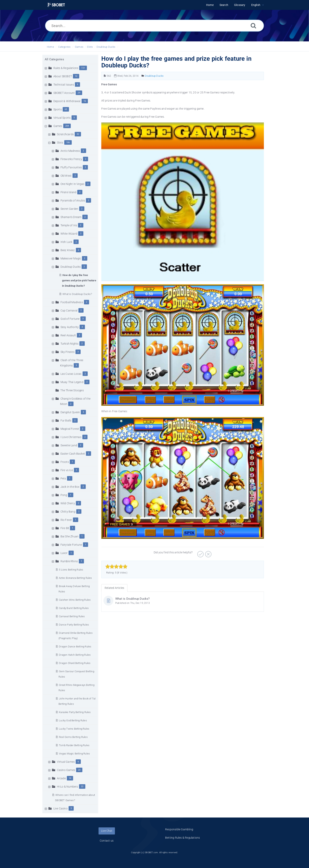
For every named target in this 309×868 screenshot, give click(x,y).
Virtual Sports (62, 118)
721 (83, 68)
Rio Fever (66, 520)
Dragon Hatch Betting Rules (75, 655)
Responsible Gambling (179, 829)
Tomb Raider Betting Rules (74, 745)
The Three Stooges (72, 390)
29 (79, 93)
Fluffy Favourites (71, 167)
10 (76, 76)
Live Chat (107, 831)
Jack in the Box (70, 487)
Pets (63, 478)
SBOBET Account (64, 93)
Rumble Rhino (69, 561)
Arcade (61, 778)
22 (82, 786)
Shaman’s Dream (71, 217)
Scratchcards (65, 134)
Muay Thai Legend (72, 382)
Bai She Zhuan (70, 536)
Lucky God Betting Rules (73, 720)
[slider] (116, 567)
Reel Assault (68, 335)
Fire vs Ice (67, 470)
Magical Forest (70, 429)
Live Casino (60, 808)
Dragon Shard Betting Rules (75, 663)
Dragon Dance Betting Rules (75, 647)
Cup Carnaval (69, 310)
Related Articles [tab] (114, 588)
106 (68, 142)
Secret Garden (69, 209)
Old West (66, 176)
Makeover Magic (71, 258)
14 (70, 778)
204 (67, 126)
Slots (90, 47)
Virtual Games (66, 762)
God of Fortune (70, 319)
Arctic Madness (70, 151)
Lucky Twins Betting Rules (74, 729)
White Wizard (69, 234)
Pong (64, 495)
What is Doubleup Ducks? (77, 294)
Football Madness (72, 302)
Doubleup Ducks (106, 47)
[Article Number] (105, 76)
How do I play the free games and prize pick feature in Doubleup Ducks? (79, 280)
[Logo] (56, 5)
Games (79, 47)
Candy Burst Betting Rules (74, 608)
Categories (64, 47)
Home (50, 47)
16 (85, 101)
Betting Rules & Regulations (182, 838)
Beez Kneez (68, 250)
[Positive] (200, 553)
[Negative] (208, 553)
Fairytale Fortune (71, 545)
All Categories (54, 59)
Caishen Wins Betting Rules (75, 600)
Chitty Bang (68, 512)
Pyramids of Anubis (73, 200)
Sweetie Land (69, 445)
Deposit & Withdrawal (67, 101)
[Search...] (154, 26)
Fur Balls (66, 420)
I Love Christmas (71, 437)
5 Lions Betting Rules (71, 570)
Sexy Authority (70, 327)
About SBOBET (63, 76)
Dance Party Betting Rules (74, 625)
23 (79, 770)
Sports (58, 109)
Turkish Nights (70, 344)
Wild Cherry (68, 503)
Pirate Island (68, 192)
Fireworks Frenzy (71, 159)
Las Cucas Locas (71, 374)
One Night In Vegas (73, 184)
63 (66, 109)
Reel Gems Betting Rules (73, 737)
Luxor (64, 553)
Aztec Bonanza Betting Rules (75, 578)
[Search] (253, 26)
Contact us (107, 841)
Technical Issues (64, 85)
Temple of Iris (69, 225)
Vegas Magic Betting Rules (74, 754)
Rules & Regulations (66, 68)
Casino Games (66, 770)
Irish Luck (67, 242)
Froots (65, 462)
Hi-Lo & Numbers (67, 787)
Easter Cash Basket (73, 454)
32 (78, 134)
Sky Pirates (67, 352)
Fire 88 (65, 528)
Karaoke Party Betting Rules (75, 712)
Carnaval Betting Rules (72, 616)
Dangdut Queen (70, 412)
